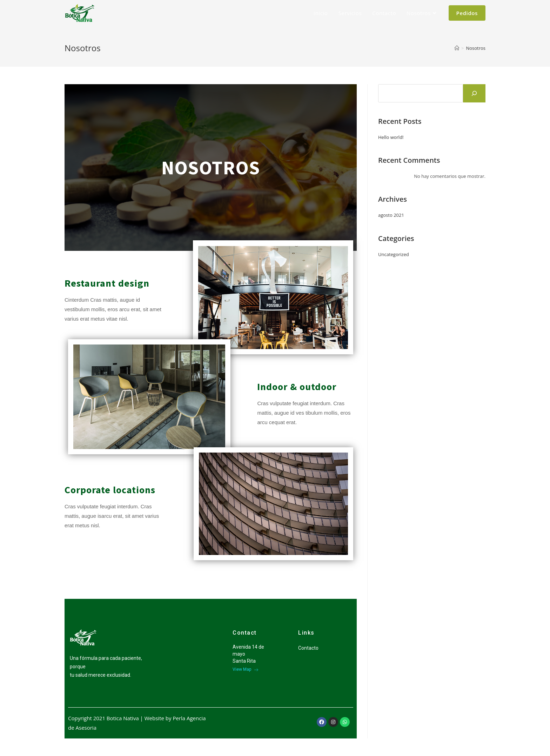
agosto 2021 (391, 215)
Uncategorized (394, 254)
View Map (245, 669)
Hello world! (391, 137)
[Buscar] (474, 93)
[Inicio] (457, 48)
